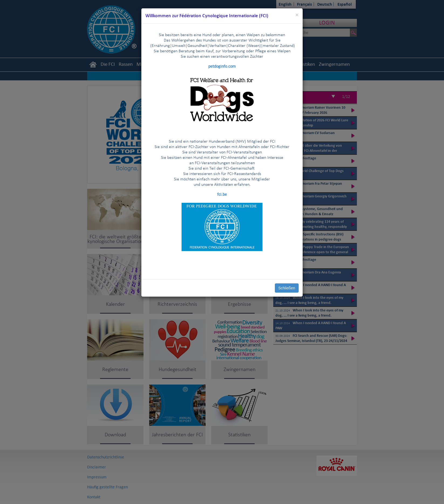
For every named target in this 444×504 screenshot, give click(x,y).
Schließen (287, 288)
